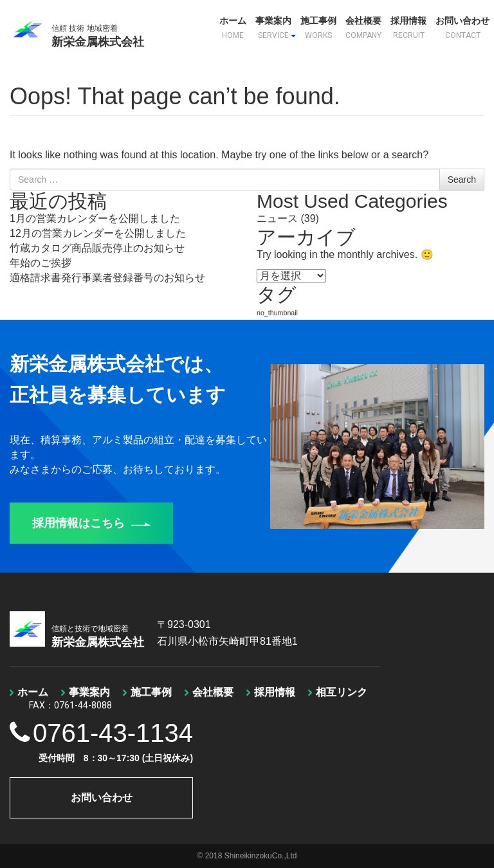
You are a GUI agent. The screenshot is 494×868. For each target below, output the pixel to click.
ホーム (233, 28)
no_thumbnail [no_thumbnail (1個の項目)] (277, 313)
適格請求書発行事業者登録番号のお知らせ (107, 278)
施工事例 (318, 28)
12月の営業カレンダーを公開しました (98, 233)
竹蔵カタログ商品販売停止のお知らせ (97, 248)
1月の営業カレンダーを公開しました (95, 218)
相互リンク (342, 692)
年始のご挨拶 (41, 263)
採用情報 (408, 28)
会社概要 (363, 28)
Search (462, 180)
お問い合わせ (462, 28)
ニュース (277, 218)
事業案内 (276, 28)
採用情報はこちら (91, 523)
